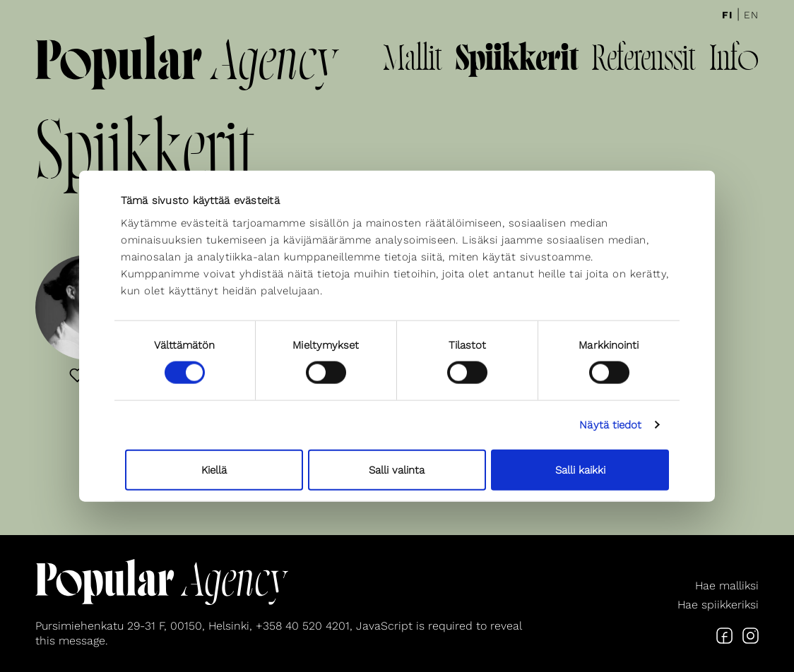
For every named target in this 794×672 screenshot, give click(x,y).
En (751, 15)
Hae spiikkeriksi (718, 605)
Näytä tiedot (610, 425)
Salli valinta (397, 469)
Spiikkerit (517, 61)
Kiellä (214, 469)
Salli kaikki (580, 469)
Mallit (413, 61)
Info (734, 61)
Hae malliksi (727, 586)
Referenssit (644, 61)
